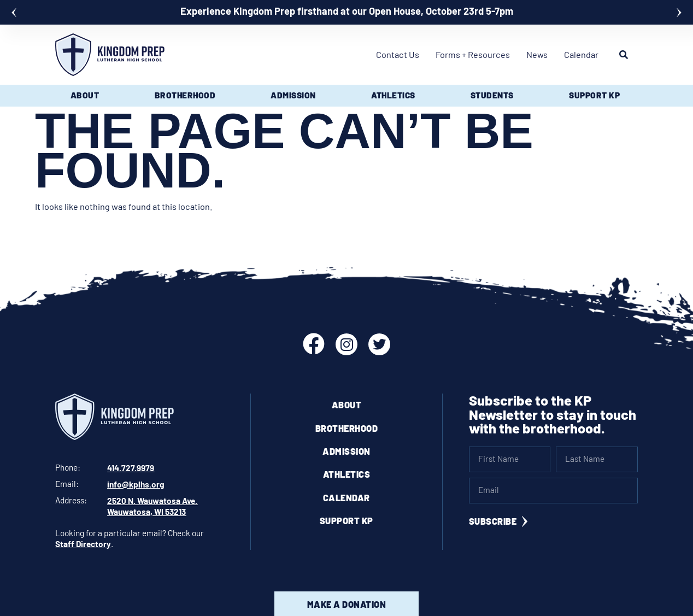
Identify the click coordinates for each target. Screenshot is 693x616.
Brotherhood (347, 428)
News (537, 54)
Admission (346, 451)
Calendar (581, 54)
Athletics (347, 474)
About (347, 405)
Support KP (346, 521)
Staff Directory (83, 542)
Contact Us (398, 54)
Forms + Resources (473, 54)
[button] (14, 13)
